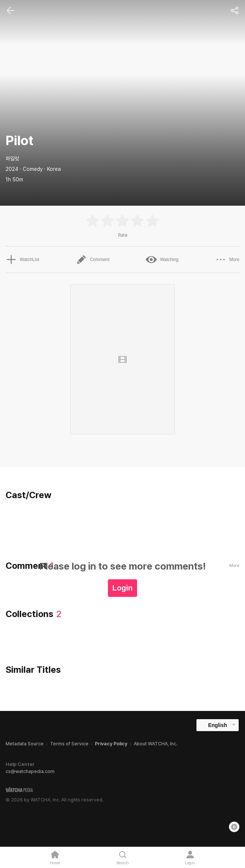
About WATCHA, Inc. (156, 744)
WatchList (22, 260)
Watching (162, 260)
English (218, 725)
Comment (93, 260)
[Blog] (234, 827)
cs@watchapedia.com (30, 771)
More (227, 260)
